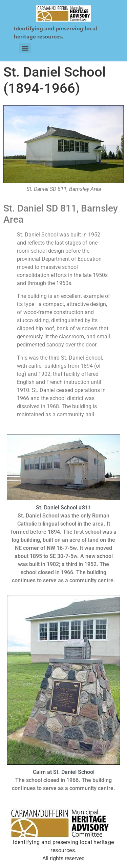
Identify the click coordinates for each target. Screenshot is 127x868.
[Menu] (25, 48)
